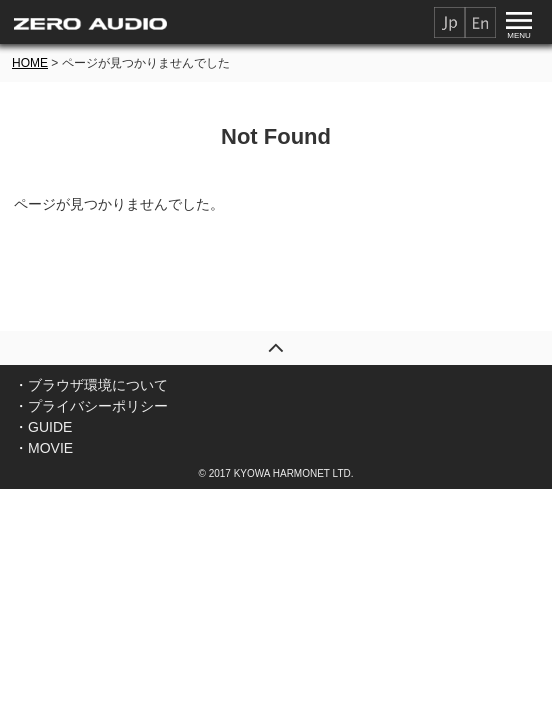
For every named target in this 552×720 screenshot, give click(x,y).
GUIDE (50, 427)
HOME (30, 63)
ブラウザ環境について (98, 385)
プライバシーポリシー (98, 406)
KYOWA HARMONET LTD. (294, 473)
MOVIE (50, 448)
